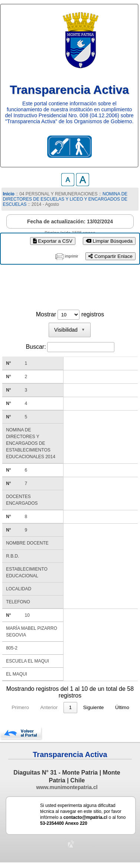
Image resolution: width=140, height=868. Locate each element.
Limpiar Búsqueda (109, 241)
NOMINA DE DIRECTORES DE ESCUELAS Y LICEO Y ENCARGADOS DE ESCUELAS (65, 199)
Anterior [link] (49, 707)
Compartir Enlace (110, 256)
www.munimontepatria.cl (67, 787)
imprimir (72, 256)
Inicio (8, 194)
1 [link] (70, 707)
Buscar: (36, 347)
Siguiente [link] (94, 707)
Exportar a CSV (53, 241)
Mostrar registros (70, 314)
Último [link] (122, 707)
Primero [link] (20, 707)
